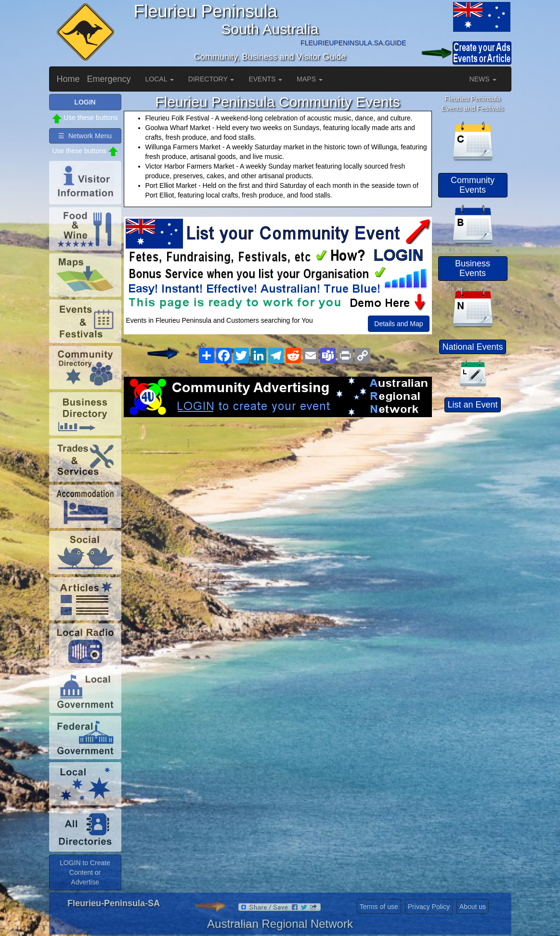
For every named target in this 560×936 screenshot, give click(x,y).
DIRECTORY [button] (211, 79)
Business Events (473, 268)
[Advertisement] (278, 494)
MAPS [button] (310, 79)
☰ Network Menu (85, 136)
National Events (472, 347)
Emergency (109, 79)
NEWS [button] (483, 79)
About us (473, 907)
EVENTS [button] (265, 79)
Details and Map (398, 324)
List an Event (472, 405)
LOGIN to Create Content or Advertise (85, 872)
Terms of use (379, 907)
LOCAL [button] (160, 79)
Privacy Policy (429, 907)
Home (68, 79)
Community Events (473, 185)
